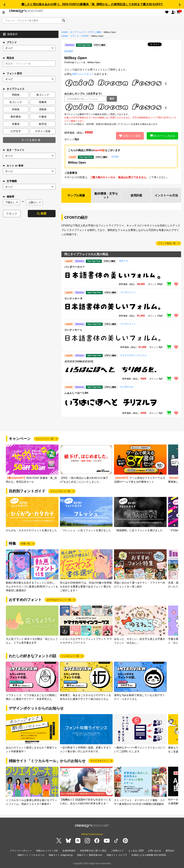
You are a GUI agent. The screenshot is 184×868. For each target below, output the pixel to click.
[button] (4, 5)
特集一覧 (26, 544)
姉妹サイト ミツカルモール (31, 855)
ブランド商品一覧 (167, 243)
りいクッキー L (73, 330)
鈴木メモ (124, 261)
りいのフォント (128, 292)
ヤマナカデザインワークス (133, 355)
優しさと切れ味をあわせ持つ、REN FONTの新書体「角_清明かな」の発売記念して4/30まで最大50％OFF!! (92, 4)
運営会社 (170, 851)
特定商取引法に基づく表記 (93, 851)
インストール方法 (166, 195)
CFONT (85, 36)
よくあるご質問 (136, 851)
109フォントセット (83, 74)
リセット (12, 213)
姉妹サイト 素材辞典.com (90, 855)
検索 (42, 213)
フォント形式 (12, 73)
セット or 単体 (13, 166)
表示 (112, 99)
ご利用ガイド (117, 851)
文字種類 (10, 181)
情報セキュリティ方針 (47, 851)
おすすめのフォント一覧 (59, 600)
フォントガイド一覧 (60, 491)
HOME (65, 32)
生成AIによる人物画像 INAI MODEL (149, 855)
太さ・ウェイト (14, 150)
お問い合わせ (155, 851)
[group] (32, 464)
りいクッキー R (73, 298)
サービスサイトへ (99, 761)
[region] (121, 107)
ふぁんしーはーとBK (76, 393)
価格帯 (9, 197)
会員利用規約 (69, 851)
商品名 (9, 58)
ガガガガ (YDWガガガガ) (79, 361)
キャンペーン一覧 (45, 439)
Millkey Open (77, 163)
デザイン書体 (95, 32)
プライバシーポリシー (21, 851)
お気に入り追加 (130, 136)
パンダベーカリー (75, 267)
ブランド (10, 42)
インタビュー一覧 (70, 656)
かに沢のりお (127, 387)
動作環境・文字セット (106, 195)
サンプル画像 (76, 195)
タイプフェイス (78, 32)
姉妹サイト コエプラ (117, 855)
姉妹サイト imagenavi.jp (61, 855)
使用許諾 (136, 195)
